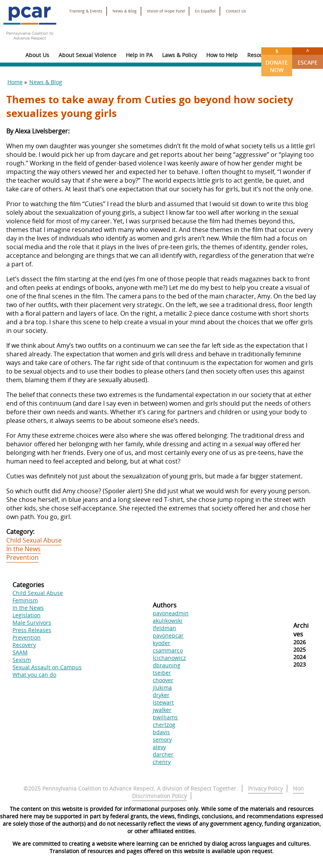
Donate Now (277, 60)
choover (163, 680)
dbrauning (167, 665)
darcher (163, 754)
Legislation (27, 615)
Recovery (24, 645)
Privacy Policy (265, 788)
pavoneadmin (171, 613)
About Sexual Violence (87, 55)
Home (15, 82)
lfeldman (164, 628)
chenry (162, 762)
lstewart (163, 702)
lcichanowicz (169, 658)
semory (162, 740)
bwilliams (165, 717)
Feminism (25, 600)
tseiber (162, 673)
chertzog (164, 725)
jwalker (162, 710)
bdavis (161, 732)
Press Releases (32, 630)
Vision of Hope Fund (166, 11)
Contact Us (236, 11)
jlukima (162, 687)
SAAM (20, 652)
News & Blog (125, 11)
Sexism (22, 660)
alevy (159, 747)
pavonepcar (168, 635)
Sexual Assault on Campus (47, 667)
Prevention (22, 557)
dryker (161, 695)
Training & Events (86, 11)
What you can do (34, 675)
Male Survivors (32, 623)
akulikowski (168, 621)
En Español (205, 11)
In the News (23, 549)
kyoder (161, 643)
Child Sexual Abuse (34, 540)
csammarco (168, 650)
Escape (308, 57)
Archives (301, 630)
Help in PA (139, 55)
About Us (37, 55)
